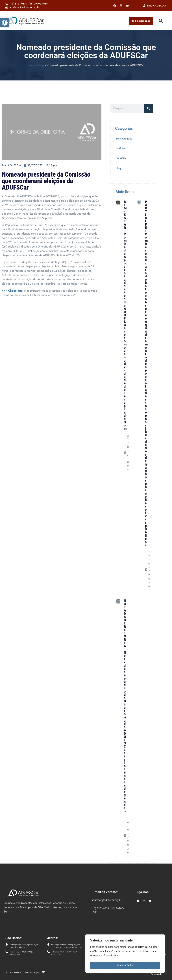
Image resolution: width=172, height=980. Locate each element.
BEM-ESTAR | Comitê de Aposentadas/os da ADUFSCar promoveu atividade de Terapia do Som (125, 315)
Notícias (121, 149)
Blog (41, 65)
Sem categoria (124, 139)
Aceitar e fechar (125, 965)
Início (31, 65)
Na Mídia (121, 158)
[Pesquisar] (149, 108)
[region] (125, 954)
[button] (5, 23)
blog (118, 168)
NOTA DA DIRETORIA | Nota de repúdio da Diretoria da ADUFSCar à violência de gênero (125, 706)
